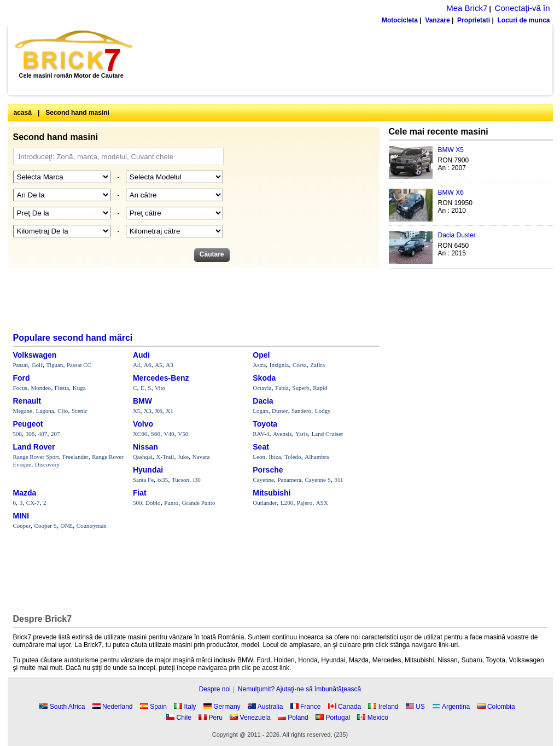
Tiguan (55, 365)
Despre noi (215, 689)
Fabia (282, 388)
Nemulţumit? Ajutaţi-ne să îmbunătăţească (299, 689)
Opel (261, 355)
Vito (160, 388)
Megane (23, 411)
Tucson (180, 480)
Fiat (140, 493)
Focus (20, 388)
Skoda (264, 378)
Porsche (268, 470)
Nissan (145, 447)
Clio (63, 411)
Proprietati (474, 20)
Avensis (282, 434)
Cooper (22, 526)
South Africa (68, 707)
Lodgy (323, 411)
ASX (322, 503)
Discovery (47, 464)
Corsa (300, 365)
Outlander (265, 503)
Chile (184, 718)
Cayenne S (317, 480)
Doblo (153, 503)
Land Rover (34, 447)
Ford (22, 378)
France (310, 707)
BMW (142, 401)
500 (138, 503)
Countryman (92, 526)
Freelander (76, 457)
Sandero (301, 411)
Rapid (320, 388)
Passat (21, 365)
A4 (136, 365)
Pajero (305, 503)
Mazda (25, 493)
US (420, 707)
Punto (171, 503)
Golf (37, 365)
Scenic (80, 411)
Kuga (79, 388)
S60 (156, 434)
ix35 (163, 480)
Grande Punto (199, 503)
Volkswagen (35, 355)
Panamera (289, 480)
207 (56, 434)
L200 (287, 503)
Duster (280, 411)
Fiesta (62, 388)
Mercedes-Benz (161, 378)
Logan (260, 411)
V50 (183, 434)
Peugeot (28, 424)
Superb (301, 388)
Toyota (265, 424)
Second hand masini (77, 113)
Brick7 (75, 51)
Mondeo (41, 388)
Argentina (456, 707)
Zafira (317, 365)
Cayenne (263, 480)
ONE (66, 526)
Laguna (45, 411)
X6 (158, 411)
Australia (270, 707)
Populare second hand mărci (73, 338)
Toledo (293, 457)
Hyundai (148, 470)
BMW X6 (451, 193)
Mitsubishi (272, 493)
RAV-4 (261, 434)
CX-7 (33, 503)
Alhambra (317, 457)
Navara (201, 457)
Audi (141, 355)
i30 (197, 480)
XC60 (140, 434)
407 (43, 434)
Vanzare (437, 20)
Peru (216, 718)
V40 (169, 434)
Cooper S (46, 526)
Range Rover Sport (36, 457)
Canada (349, 707)
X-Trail (165, 457)
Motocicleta (400, 20)
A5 (158, 365)
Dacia (263, 401)
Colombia (501, 707)
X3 (147, 411)
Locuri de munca (523, 20)
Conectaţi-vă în (523, 8)
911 (339, 480)
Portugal (338, 718)
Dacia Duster (457, 235)
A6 (147, 365)
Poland (298, 718)
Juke (183, 457)
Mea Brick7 (467, 8)
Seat (261, 447)
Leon (259, 457)
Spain (158, 707)
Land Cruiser (328, 434)
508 (18, 434)
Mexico (378, 718)
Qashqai (143, 457)
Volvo (143, 424)
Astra (259, 365)
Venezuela (255, 718)
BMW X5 (451, 150)
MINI (21, 516)
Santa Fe (143, 480)
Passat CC (79, 365)
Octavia (262, 388)
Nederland (117, 707)
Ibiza (275, 457)
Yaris (302, 434)
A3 (169, 365)
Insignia (279, 365)
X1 (169, 411)
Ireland (389, 707)
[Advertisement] (349, 60)
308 (30, 434)
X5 (136, 411)
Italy (190, 707)
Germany (227, 707)
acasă (23, 113)
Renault (27, 401)
